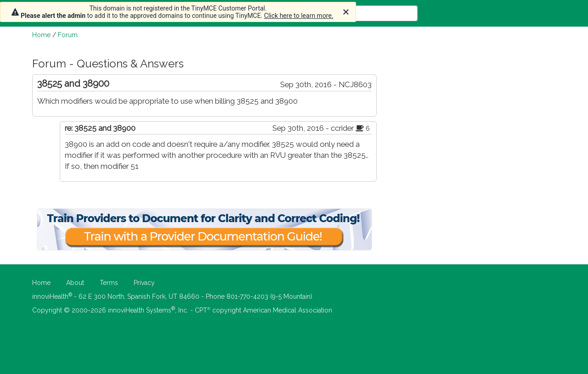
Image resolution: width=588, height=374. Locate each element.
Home (41, 35)
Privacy (144, 283)
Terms (109, 283)
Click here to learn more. (299, 16)
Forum (68, 35)
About (75, 283)
